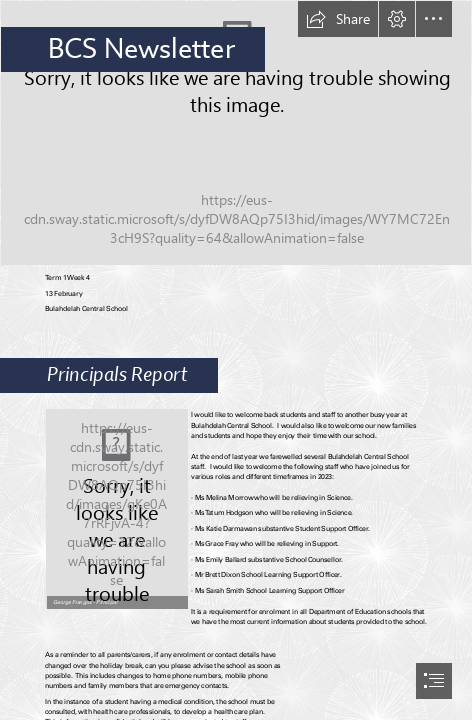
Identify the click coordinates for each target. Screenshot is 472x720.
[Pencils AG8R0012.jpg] (236, 133)
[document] (236, 360)
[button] (338, 19)
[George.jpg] (116, 508)
